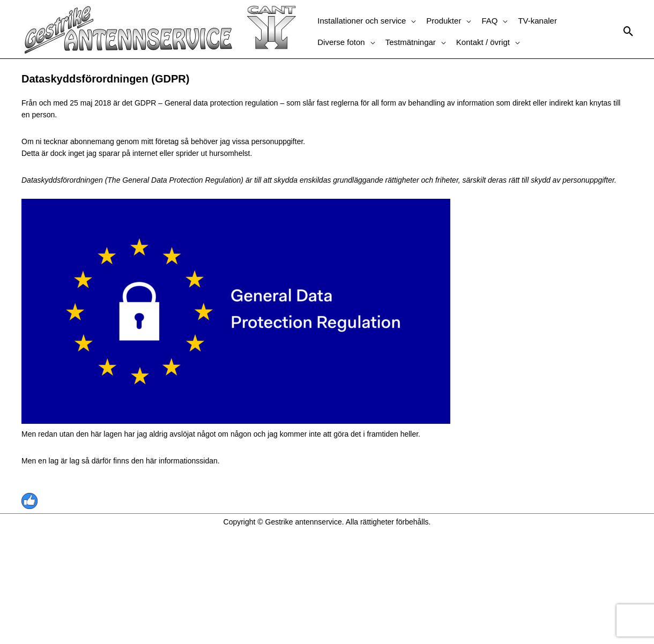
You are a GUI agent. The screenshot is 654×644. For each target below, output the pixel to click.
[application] (411, 21)
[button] (366, 21)
